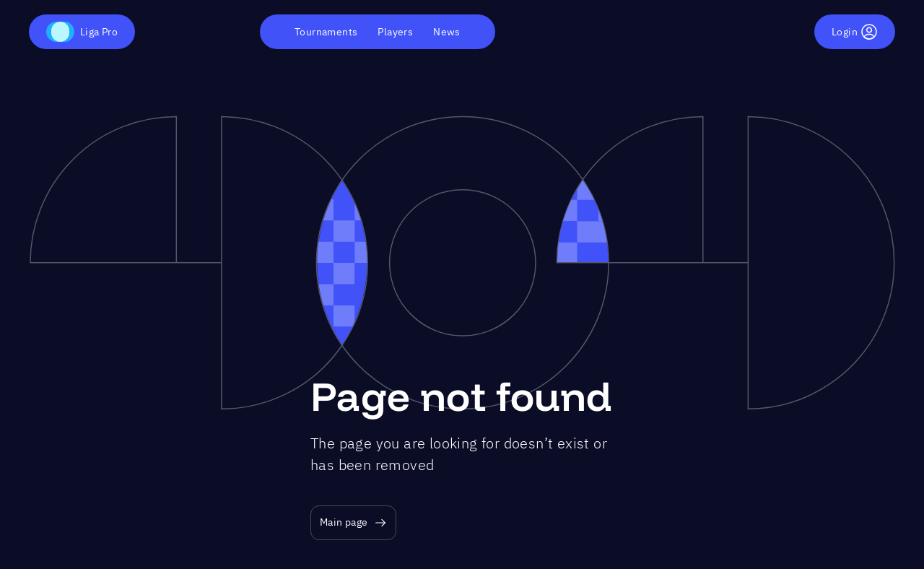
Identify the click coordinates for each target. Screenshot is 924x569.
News (447, 32)
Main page (353, 522)
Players (395, 32)
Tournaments (326, 32)
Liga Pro (82, 32)
